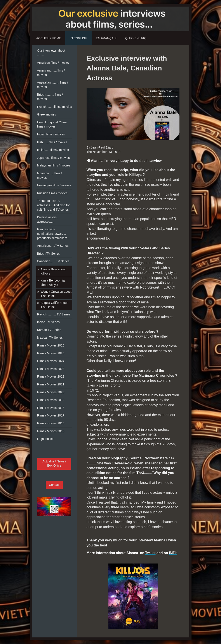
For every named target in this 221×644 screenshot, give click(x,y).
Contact (54, 485)
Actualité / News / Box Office (54, 464)
